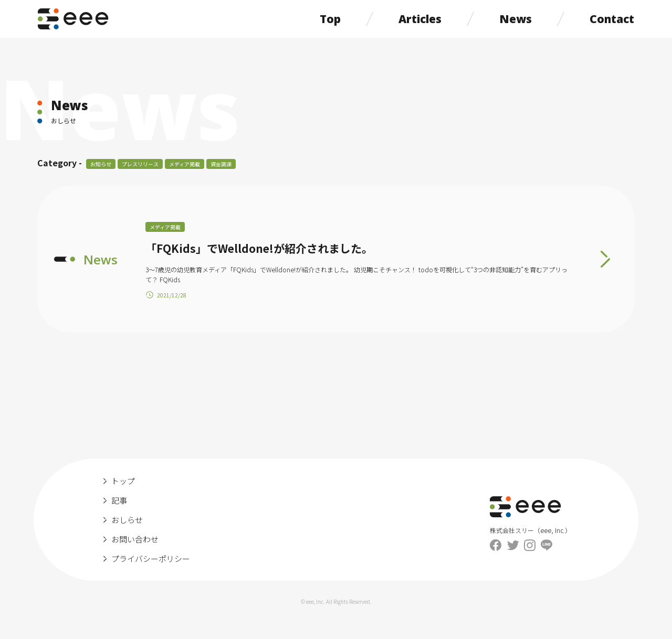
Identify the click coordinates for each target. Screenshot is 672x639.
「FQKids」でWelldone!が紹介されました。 (259, 248)
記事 (119, 500)
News (516, 19)
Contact (612, 19)
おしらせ (127, 520)
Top (330, 19)
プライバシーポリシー (151, 558)
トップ (123, 481)
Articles (420, 19)
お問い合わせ (135, 539)
